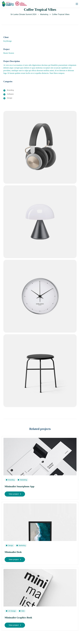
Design (11, 545)
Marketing (23, 480)
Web (23, 611)
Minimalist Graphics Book (18, 618)
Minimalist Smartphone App (19, 486)
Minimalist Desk (13, 552)
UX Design (12, 611)
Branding (11, 480)
